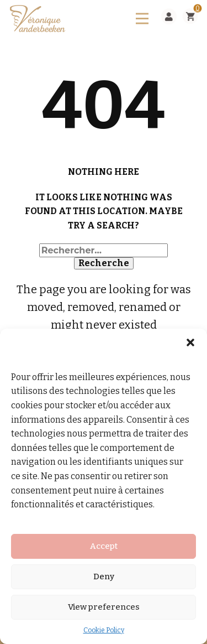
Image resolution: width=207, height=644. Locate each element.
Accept (104, 546)
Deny (104, 577)
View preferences (104, 607)
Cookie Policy (104, 630)
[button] (190, 342)
